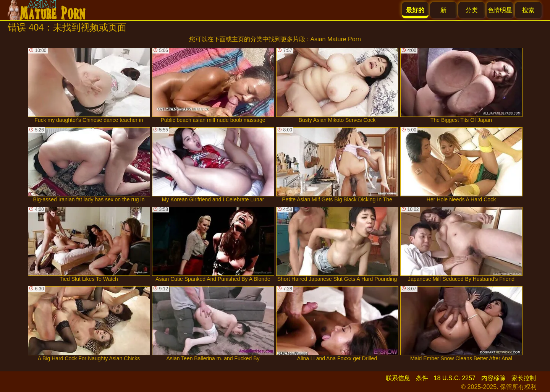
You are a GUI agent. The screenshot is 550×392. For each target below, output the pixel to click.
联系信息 (398, 378)
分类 (472, 10)
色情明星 (500, 10)
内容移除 (493, 378)
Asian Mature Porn (336, 39)
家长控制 (524, 378)
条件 (422, 378)
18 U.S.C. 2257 (455, 378)
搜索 (528, 10)
